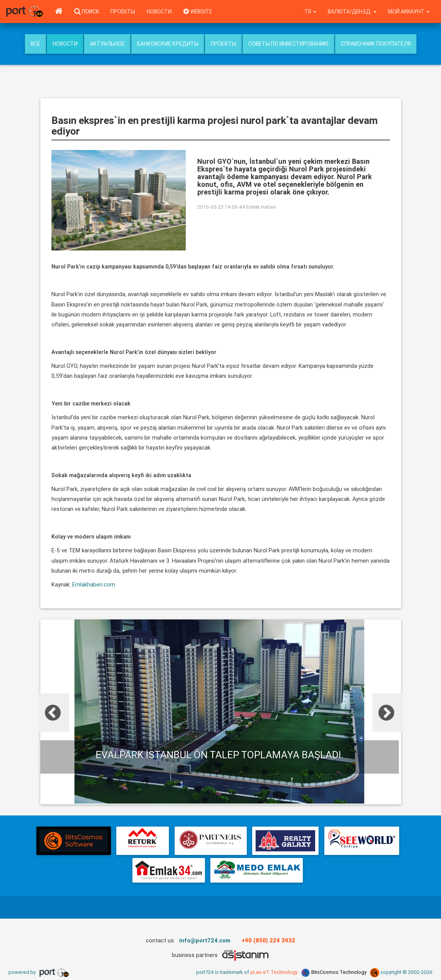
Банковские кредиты (168, 44)
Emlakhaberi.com (93, 584)
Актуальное (107, 44)
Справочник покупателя (376, 44)
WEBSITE (197, 12)
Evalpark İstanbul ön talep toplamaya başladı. (220, 755)
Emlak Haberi (261, 207)
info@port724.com (205, 940)
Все (36, 44)
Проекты (123, 12)
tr (310, 12)
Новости (159, 12)
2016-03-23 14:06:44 (221, 207)
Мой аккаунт (409, 12)
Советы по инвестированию (288, 44)
